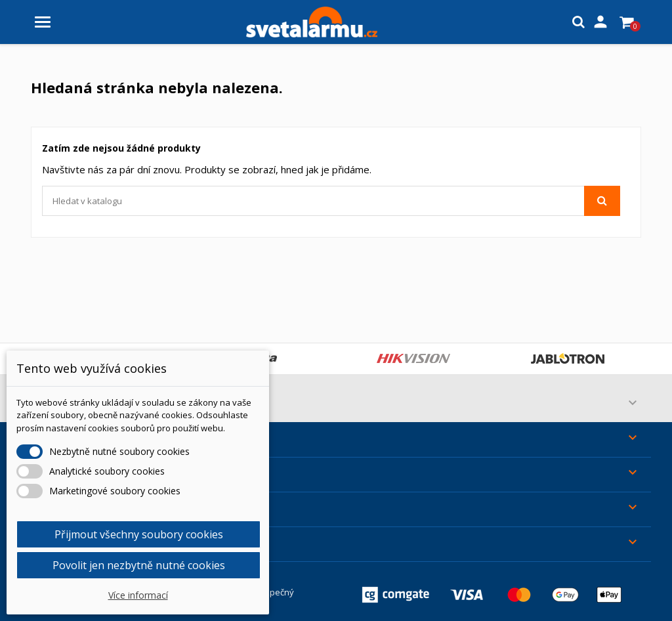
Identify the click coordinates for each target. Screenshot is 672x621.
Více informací (138, 595)
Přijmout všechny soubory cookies (139, 534)
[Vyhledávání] (331, 201)
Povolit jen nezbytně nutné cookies (139, 565)
